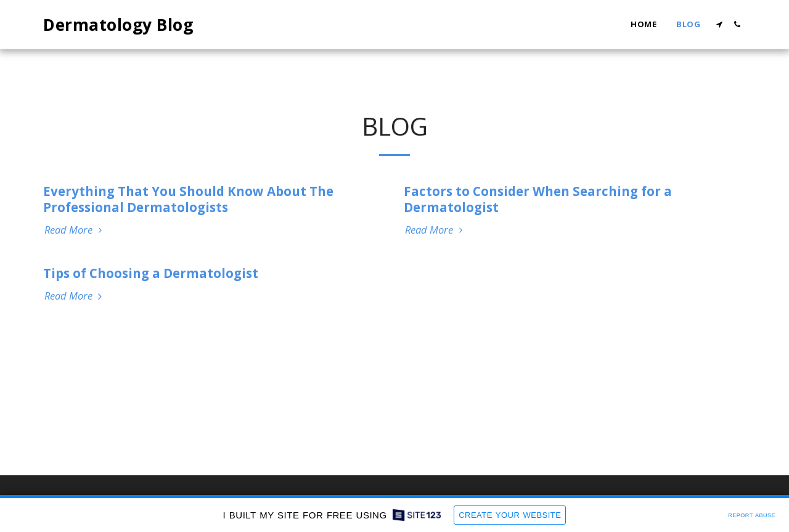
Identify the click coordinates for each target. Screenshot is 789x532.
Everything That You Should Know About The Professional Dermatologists (188, 199)
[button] (719, 24)
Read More (75, 230)
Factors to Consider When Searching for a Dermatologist (538, 199)
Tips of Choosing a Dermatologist (151, 273)
